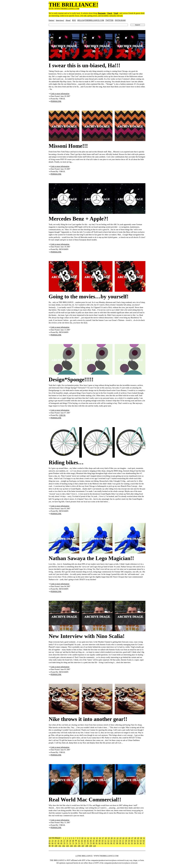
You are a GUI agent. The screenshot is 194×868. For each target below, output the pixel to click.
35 (58, 841)
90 (123, 843)
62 (138, 841)
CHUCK (62, 415)
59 (129, 841)
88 (117, 843)
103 (67, 846)
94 (135, 843)
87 (114, 843)
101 (60, 846)
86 (111, 843)
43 (82, 841)
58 (126, 841)
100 (56, 846)
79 (91, 843)
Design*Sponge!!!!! (71, 379)
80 (94, 843)
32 (50, 841)
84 (105, 843)
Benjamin (102, 13)
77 (85, 843)
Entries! (52, 20)
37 (64, 841)
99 (53, 846)
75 (79, 843)
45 (88, 841)
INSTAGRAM (120, 20)
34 (56, 841)
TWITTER (109, 20)
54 (114, 841)
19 (109, 838)
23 (120, 838)
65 (50, 843)
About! (68, 20)
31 (144, 838)
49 (100, 841)
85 (108, 843)
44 (85, 841)
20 (112, 838)
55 (117, 841)
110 (94, 846)
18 (106, 838)
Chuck (110, 13)
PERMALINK (56, 101)
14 (94, 838)
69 (61, 843)
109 (91, 846)
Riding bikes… (66, 462)
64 (144, 841)
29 (138, 838)
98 (50, 846)
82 (100, 843)
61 (135, 841)
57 (123, 841)
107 (83, 846)
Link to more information (60, 94)
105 (75, 846)
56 (120, 841)
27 (132, 838)
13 (91, 838)
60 (132, 841)
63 (141, 841)
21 (115, 838)
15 (97, 838)
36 (61, 841)
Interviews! (60, 20)
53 (111, 841)
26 (129, 838)
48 (97, 841)
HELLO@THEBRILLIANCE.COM (91, 20)
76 (82, 843)
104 (71, 846)
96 (141, 843)
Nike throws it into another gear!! (88, 719)
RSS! (74, 20)
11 (85, 838)
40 (73, 841)
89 (120, 843)
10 (82, 838)
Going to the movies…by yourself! (89, 297)
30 (141, 838)
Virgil (116, 13)
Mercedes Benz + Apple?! (79, 219)
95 (138, 843)
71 (67, 843)
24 (123, 838)
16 (100, 838)
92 (129, 843)
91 (126, 843)
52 (108, 841)
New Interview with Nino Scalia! (87, 636)
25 (126, 838)
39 (70, 841)
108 (87, 846)
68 (58, 843)
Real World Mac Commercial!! (85, 800)
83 (103, 843)
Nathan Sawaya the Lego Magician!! (91, 558)
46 (91, 841)
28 (135, 838)
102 (64, 846)
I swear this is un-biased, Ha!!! (85, 65)
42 (79, 841)
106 (79, 846)
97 (144, 843)
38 (67, 841)
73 (73, 843)
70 (64, 843)
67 (56, 843)
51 (105, 841)
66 (53, 843)
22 (117, 838)
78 (88, 843)
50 (103, 841)
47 (94, 841)
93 (132, 843)
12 (88, 838)
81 (97, 843)
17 (103, 838)
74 (76, 843)
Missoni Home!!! (68, 146)
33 (53, 841)
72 (70, 843)
